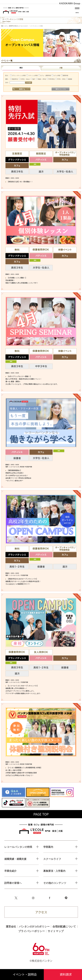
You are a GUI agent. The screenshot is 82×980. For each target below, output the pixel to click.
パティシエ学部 (32, 76)
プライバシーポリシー (32, 931)
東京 (21, 68)
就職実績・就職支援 (15, 859)
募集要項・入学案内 (54, 871)
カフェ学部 (56, 76)
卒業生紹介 (10, 871)
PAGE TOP (41, 814)
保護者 (69, 79)
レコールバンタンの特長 (18, 847)
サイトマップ (56, 931)
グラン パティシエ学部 (18, 76)
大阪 (61, 68)
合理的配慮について (64, 926)
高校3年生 (14, 79)
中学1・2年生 (60, 79)
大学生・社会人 (24, 79)
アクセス (41, 912)
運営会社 (11, 926)
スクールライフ (52, 859)
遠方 (33, 79)
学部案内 (48, 847)
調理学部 (65, 76)
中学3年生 (51, 79)
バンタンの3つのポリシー (34, 926)
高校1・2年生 (41, 79)
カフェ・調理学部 (45, 76)
